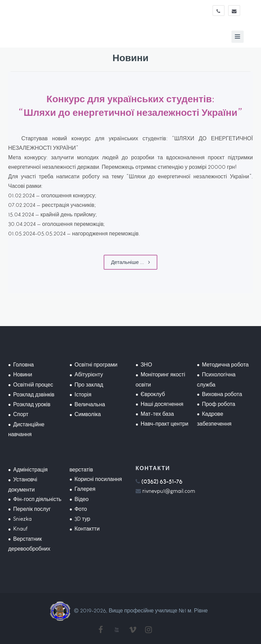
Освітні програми (96, 365)
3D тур (82, 519)
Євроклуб (153, 394)
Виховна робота (222, 394)
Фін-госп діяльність (37, 499)
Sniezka (22, 519)
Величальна (90, 404)
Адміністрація (30, 470)
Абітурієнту (89, 374)
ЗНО (146, 365)
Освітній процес (33, 385)
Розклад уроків (32, 404)
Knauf (20, 529)
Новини (23, 374)
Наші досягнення (162, 404)
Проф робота (219, 404)
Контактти (87, 529)
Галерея (85, 489)
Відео (81, 499)
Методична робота (225, 365)
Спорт (21, 414)
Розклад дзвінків (34, 395)
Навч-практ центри (164, 424)
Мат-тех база (157, 414)
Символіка (88, 414)
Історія (83, 395)
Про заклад (89, 385)
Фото (81, 509)
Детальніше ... (131, 262)
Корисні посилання (98, 479)
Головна (24, 365)
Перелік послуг (32, 509)
